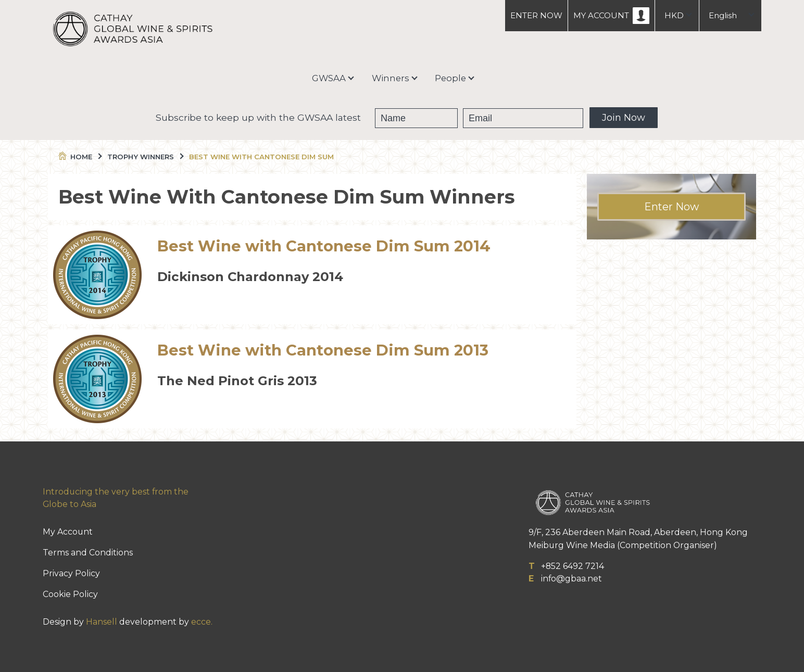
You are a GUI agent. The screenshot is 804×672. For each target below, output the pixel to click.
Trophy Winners (145, 157)
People (450, 78)
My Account (68, 532)
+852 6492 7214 (573, 566)
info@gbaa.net (571, 579)
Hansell (102, 622)
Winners (391, 78)
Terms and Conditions (88, 553)
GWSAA (329, 78)
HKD (674, 15)
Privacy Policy (71, 573)
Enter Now (671, 207)
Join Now (624, 118)
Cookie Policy (70, 594)
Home (79, 157)
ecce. (202, 622)
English (723, 15)
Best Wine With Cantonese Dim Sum (261, 157)
